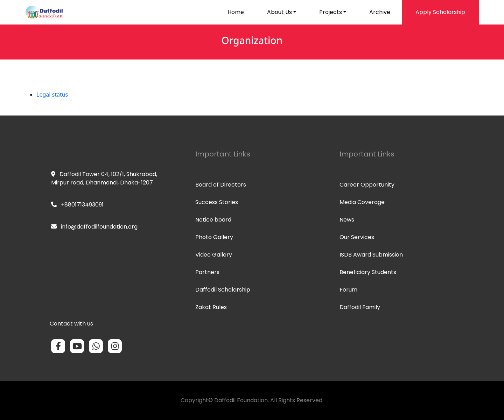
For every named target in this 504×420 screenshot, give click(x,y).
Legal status (52, 94)
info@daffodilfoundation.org (94, 227)
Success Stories (217, 202)
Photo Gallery (214, 237)
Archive (380, 12)
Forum (348, 290)
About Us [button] (279, 12)
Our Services (357, 237)
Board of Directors (221, 185)
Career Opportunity (367, 185)
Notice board (213, 220)
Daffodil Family (360, 307)
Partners (207, 272)
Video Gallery (214, 255)
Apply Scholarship (440, 12)
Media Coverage (362, 202)
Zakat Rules (211, 307)
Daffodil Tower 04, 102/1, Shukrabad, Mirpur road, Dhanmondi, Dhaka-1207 (104, 178)
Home (236, 12)
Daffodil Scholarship (223, 290)
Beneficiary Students (368, 272)
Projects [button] (331, 12)
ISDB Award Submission (371, 255)
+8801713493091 (77, 205)
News (347, 220)
